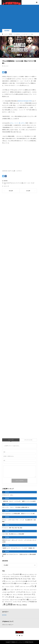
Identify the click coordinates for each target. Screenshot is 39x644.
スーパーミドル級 (19, 183)
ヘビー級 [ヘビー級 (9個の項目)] (6, 595)
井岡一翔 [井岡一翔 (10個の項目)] (15, 605)
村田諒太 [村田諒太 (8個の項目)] (25, 605)
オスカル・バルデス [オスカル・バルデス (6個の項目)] (10, 577)
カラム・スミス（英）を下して (18, 123)
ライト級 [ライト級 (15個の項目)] (25, 600)
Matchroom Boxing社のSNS (25, 101)
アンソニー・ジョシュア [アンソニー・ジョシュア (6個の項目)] (7, 574)
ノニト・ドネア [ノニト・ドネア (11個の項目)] (14, 586)
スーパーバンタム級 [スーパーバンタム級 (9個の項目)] (21, 581)
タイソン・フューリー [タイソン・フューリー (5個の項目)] (31, 584)
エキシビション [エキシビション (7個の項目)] (26, 574)
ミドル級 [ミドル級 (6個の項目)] (16, 597)
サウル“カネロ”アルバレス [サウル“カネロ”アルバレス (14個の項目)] (13, 579)
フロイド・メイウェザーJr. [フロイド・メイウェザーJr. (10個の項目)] (17, 592)
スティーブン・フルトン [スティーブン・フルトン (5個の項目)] (10, 581)
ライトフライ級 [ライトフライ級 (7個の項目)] (18, 600)
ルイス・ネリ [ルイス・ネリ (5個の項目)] (32, 600)
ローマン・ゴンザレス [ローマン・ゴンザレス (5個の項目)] (13, 602)
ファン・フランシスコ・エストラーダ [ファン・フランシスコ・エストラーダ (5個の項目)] (28, 590)
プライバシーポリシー (8, 625)
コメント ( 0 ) (11, 440)
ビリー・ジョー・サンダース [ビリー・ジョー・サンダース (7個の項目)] (13, 590)
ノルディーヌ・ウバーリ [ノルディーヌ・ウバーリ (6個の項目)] (25, 587)
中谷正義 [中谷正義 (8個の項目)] (31, 602)
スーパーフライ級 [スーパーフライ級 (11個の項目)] (10, 583)
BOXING (7, 31)
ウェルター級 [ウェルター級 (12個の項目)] (17, 574)
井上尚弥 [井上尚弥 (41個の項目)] (8, 604)
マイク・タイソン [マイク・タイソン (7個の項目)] (13, 595)
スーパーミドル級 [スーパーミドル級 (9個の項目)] (21, 583)
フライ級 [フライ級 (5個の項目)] (8, 592)
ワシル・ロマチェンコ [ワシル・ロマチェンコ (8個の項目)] (23, 602)
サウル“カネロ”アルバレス (9, 183)
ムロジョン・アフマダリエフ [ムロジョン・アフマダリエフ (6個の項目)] (25, 597)
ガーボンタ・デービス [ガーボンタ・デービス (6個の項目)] (19, 577)
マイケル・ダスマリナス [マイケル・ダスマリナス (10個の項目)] (25, 594)
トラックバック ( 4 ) (28, 440)
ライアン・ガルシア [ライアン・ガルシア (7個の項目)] (10, 600)
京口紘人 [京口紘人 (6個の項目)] (20, 605)
